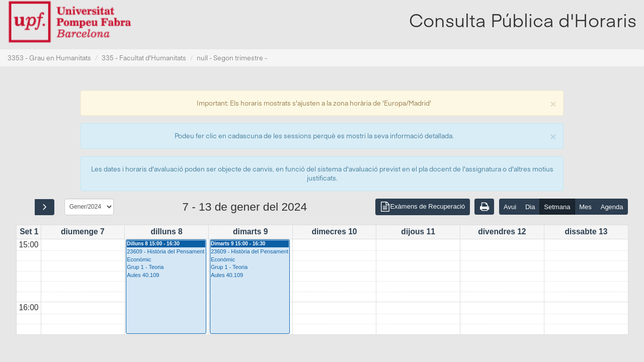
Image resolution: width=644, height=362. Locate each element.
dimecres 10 (334, 232)
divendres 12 (502, 232)
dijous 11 (418, 232)
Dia (530, 207)
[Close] (553, 103)
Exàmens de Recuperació (423, 207)
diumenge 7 (83, 232)
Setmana (557, 207)
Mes (585, 207)
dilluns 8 (166, 232)
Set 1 (29, 232)
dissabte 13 (586, 232)
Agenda (612, 207)
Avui (510, 207)
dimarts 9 (250, 232)
